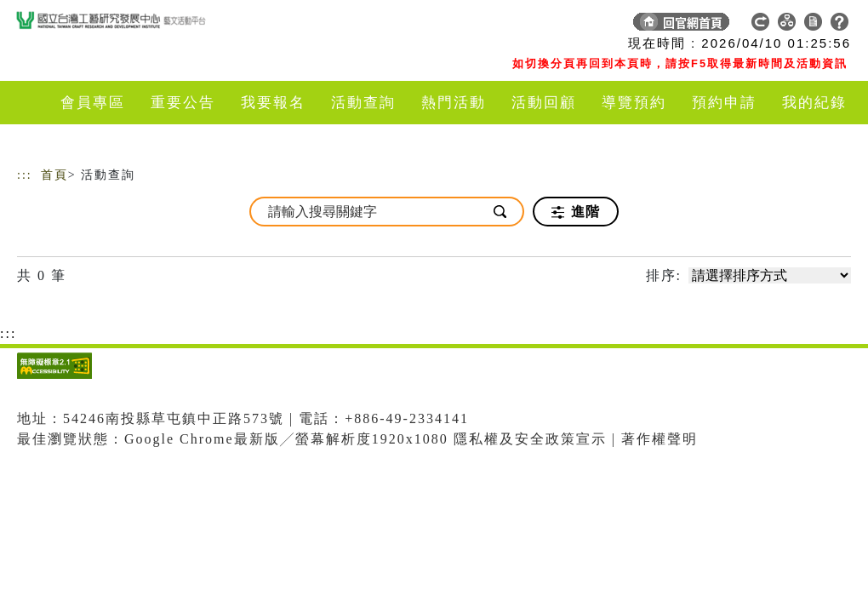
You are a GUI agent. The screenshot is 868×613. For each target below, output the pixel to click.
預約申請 (724, 103)
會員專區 (93, 103)
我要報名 (273, 103)
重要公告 (183, 103)
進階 (576, 212)
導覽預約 (634, 103)
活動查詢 (363, 103)
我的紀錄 (814, 103)
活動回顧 (544, 103)
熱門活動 (454, 103)
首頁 (54, 175)
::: (25, 175)
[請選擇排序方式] (770, 275)
